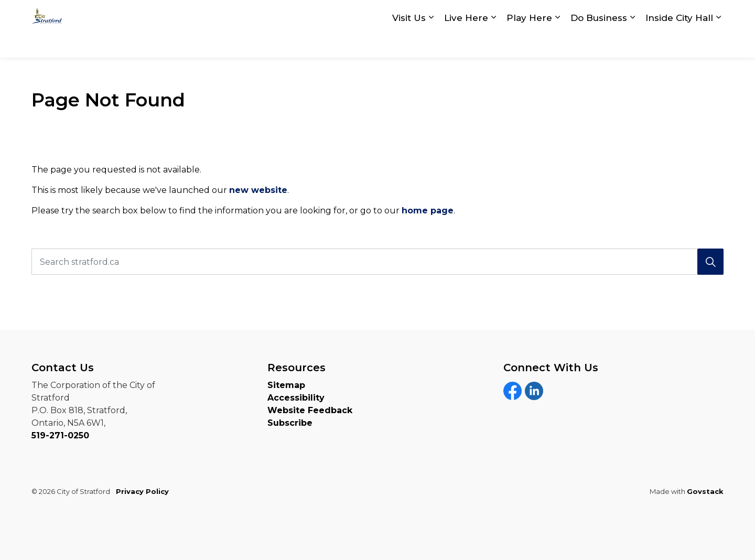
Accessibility (296, 398)
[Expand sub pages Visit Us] (431, 43)
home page (428, 211)
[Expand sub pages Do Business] (632, 43)
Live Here (466, 43)
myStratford (656, 15)
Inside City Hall (679, 43)
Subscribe (290, 423)
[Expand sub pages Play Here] (557, 43)
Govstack (705, 491)
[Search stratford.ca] (377, 262)
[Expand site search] (713, 14)
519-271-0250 (60, 435)
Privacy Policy (142, 491)
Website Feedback (310, 410)
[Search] (710, 262)
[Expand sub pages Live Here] (493, 43)
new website (258, 190)
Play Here (529, 43)
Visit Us (409, 43)
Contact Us (581, 15)
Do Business (599, 43)
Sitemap (286, 385)
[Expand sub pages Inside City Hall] (718, 43)
